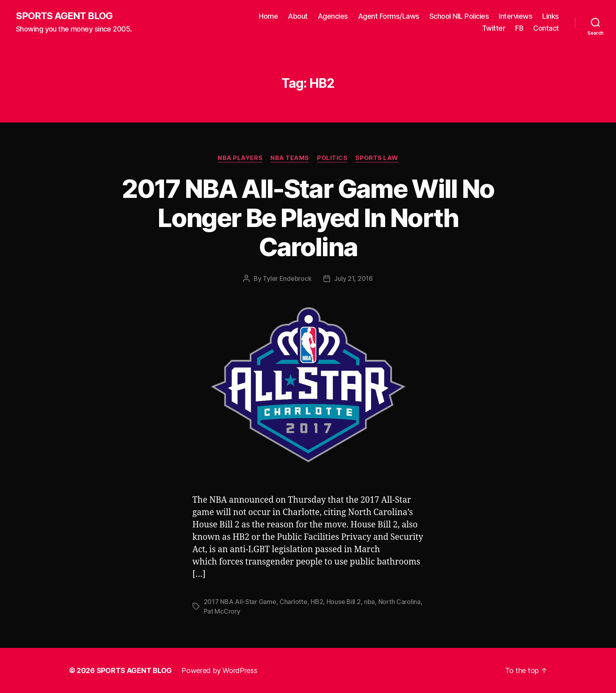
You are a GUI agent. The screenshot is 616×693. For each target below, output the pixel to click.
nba (369, 602)
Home (268, 16)
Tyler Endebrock (287, 278)
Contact (546, 28)
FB (519, 28)
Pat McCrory (222, 611)
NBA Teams (290, 158)
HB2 (317, 602)
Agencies (333, 16)
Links (551, 16)
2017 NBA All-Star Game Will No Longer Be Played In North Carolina (308, 218)
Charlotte (293, 602)
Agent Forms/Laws (389, 16)
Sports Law (377, 158)
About (298, 16)
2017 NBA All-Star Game (240, 602)
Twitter (494, 28)
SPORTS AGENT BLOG (64, 16)
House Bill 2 (344, 602)
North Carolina (400, 602)
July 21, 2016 (353, 278)
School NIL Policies (459, 16)
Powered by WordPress (219, 670)
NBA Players (240, 158)
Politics (332, 158)
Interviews (516, 16)
